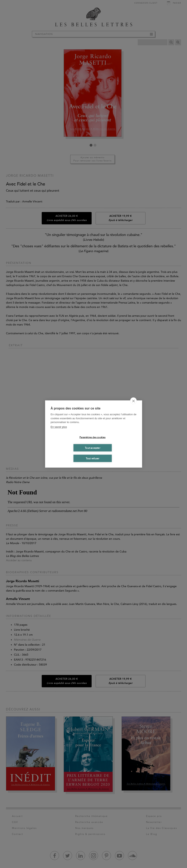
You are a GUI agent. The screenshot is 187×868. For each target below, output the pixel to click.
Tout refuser (93, 458)
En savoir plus (59, 427)
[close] (133, 401)
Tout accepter (93, 448)
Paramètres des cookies (92, 437)
